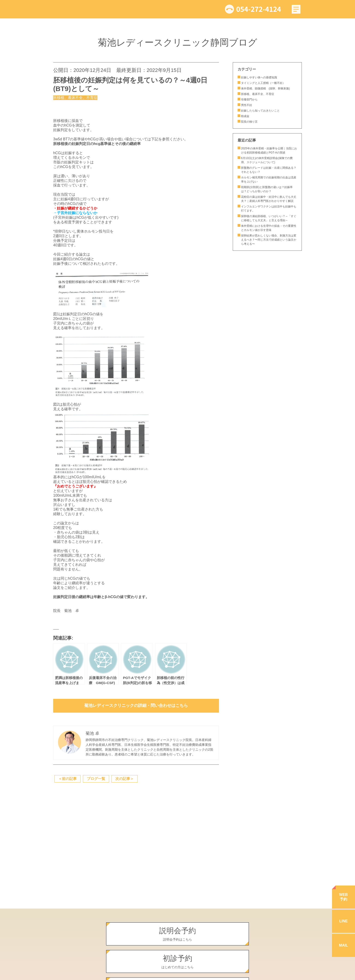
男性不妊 (247, 105)
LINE (343, 921)
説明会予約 (177, 934)
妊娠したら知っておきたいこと (262, 111)
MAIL (343, 945)
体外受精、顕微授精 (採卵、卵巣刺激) (265, 89)
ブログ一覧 (96, 779)
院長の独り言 (249, 122)
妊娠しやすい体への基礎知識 (259, 77)
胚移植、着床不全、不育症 (258, 94)
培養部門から (249, 100)
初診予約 (177, 962)
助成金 (245, 116)
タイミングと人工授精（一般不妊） (263, 83)
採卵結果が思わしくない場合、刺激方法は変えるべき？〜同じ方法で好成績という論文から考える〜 (269, 240)
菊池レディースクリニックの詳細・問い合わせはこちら (136, 705)
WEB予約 (343, 897)
